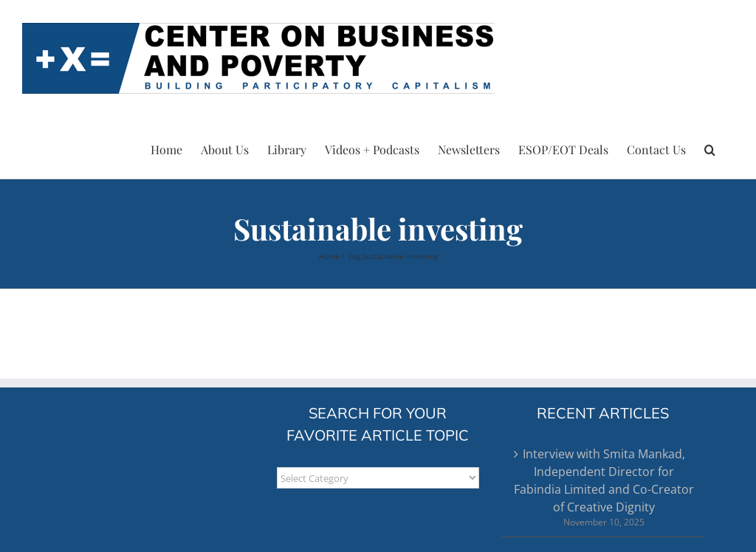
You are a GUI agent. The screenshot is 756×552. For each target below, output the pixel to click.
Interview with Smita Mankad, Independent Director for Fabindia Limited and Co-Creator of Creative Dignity (604, 480)
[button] (710, 148)
